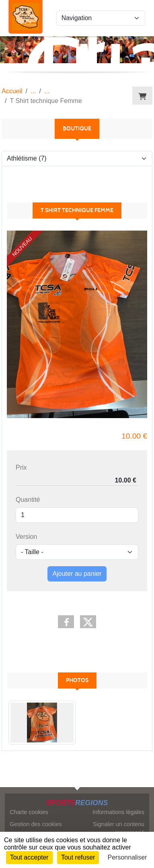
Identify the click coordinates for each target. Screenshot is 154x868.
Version (26, 537)
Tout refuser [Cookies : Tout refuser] (78, 857)
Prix (21, 467)
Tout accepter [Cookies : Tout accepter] (29, 857)
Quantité (28, 500)
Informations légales (118, 812)
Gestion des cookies (36, 824)
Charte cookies (29, 812)
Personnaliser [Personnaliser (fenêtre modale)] (127, 857)
